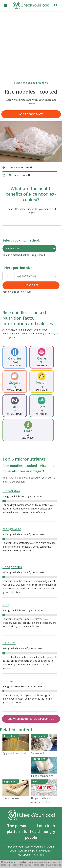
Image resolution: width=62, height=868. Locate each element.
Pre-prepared (13, 248)
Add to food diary (31, 114)
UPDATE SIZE (31, 285)
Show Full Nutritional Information (31, 719)
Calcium (9, 643)
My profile (39, 855)
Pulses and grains (25, 83)
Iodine (8, 681)
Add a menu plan (28, 851)
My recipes (45, 851)
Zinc (6, 605)
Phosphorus (12, 567)
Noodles (43, 83)
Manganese (12, 529)
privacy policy (14, 862)
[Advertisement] (31, 44)
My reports (24, 855)
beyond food (16, 847)
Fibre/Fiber (11, 491)
